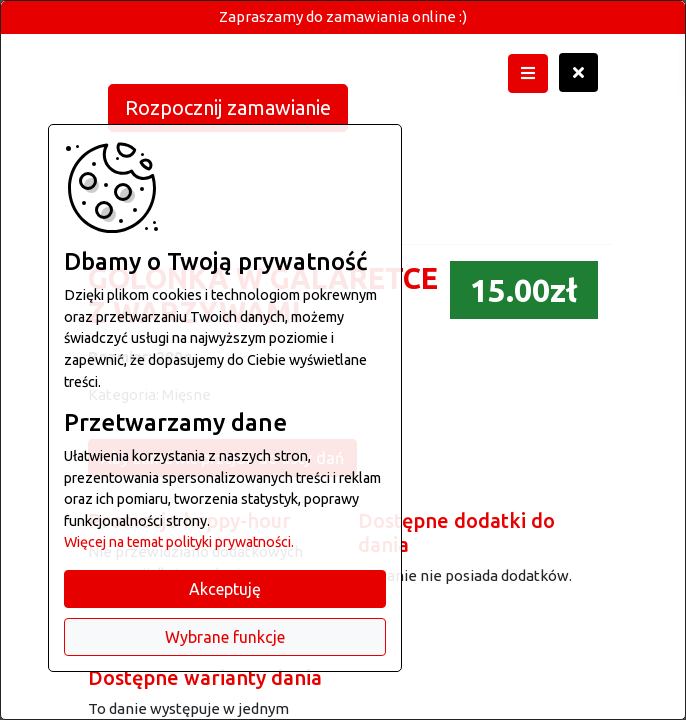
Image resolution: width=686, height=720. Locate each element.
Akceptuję (225, 589)
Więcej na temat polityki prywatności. (179, 542)
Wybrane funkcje (225, 637)
